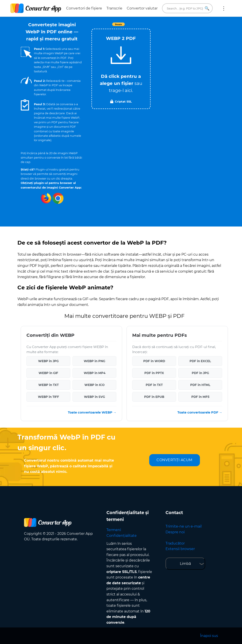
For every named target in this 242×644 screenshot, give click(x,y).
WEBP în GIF (48, 373)
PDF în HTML (200, 385)
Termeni (114, 530)
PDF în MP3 (200, 397)
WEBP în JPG (48, 361)
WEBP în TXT (48, 385)
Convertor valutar (142, 8)
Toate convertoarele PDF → (200, 412)
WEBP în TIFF (48, 397)
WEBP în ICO (94, 385)
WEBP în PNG (94, 361)
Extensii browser (180, 549)
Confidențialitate (122, 536)
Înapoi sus (209, 636)
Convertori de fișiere (84, 8)
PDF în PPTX (154, 373)
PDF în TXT (154, 385)
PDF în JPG (200, 373)
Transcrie (114, 8)
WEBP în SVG (94, 397)
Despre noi (175, 532)
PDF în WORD (154, 361)
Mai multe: (224, 8)
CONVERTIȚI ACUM (174, 460)
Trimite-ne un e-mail (184, 526)
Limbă (185, 564)
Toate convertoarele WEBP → (92, 412)
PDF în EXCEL (200, 361)
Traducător (175, 543)
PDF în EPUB (154, 397)
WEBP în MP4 (95, 373)
